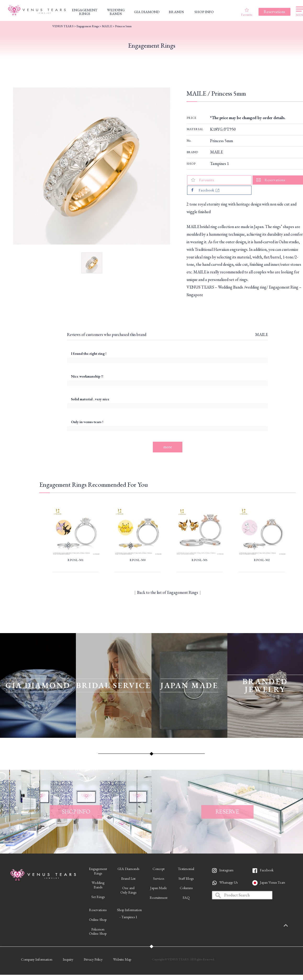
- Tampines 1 (128, 917)
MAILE (217, 152)
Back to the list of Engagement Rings (168, 592)
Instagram (226, 870)
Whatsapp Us (228, 882)
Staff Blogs (186, 878)
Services (159, 878)
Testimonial (186, 869)
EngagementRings (98, 871)
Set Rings (98, 897)
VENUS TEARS (63, 26)
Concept (159, 869)
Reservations (98, 910)
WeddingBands (98, 885)
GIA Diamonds (128, 869)
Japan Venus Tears (272, 882)
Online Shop (98, 920)
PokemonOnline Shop (98, 931)
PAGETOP (291, 926)
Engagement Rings (88, 26)
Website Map (122, 959)
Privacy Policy (93, 959)
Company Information (37, 959)
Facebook (267, 870)
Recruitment (159, 898)
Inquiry (68, 959)
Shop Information (129, 910)
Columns (186, 888)
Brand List (128, 878)
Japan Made (159, 888)
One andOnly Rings (128, 890)
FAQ (186, 898)
